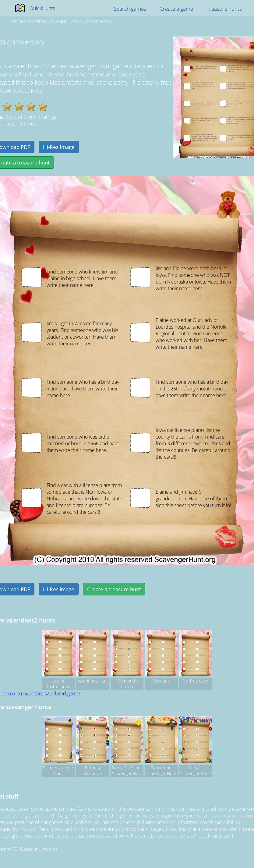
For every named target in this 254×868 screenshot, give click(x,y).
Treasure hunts (224, 9)
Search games (130, 9)
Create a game (176, 9)
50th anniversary (97, 21)
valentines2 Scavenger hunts (53, 21)
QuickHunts (42, 8)
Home (18, 21)
